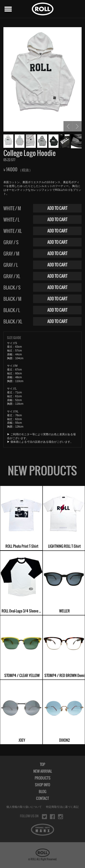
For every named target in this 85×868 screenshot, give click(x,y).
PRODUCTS (43, 778)
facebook (52, 817)
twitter (44, 817)
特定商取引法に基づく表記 (62, 807)
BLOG (42, 791)
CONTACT (42, 798)
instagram (61, 817)
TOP (42, 764)
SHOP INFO (42, 785)
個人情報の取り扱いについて (24, 807)
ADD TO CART (57, 208)
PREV (68, 126)
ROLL (43, 9)
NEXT (77, 126)
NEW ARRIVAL (43, 771)
